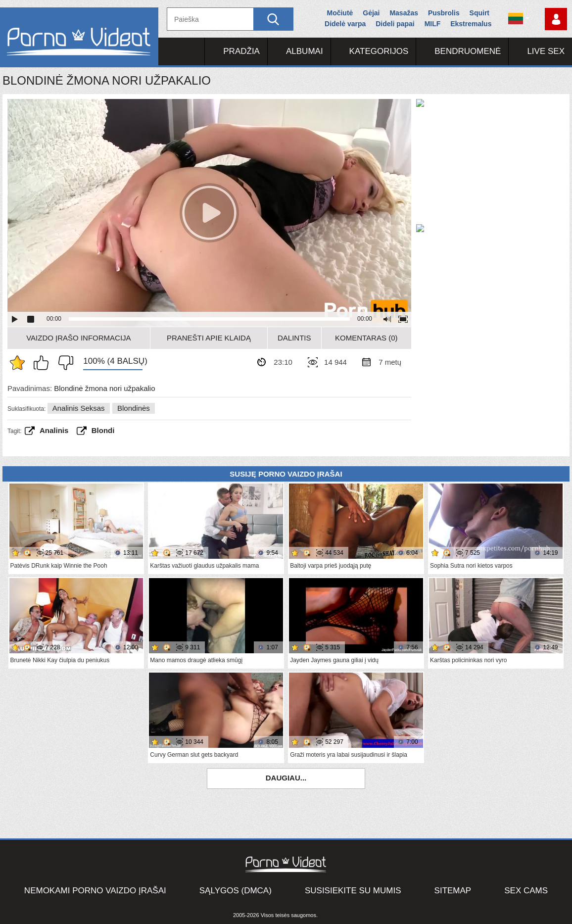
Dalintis (294, 338)
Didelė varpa (345, 24)
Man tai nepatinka (63, 363)
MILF (433, 24)
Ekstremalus (471, 24)
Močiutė (340, 13)
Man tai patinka (44, 363)
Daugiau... (286, 778)
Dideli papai (395, 24)
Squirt (479, 13)
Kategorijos (379, 51)
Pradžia (241, 51)
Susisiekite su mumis (353, 891)
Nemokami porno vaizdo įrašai (95, 891)
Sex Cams (526, 891)
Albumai (305, 51)
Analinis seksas (79, 408)
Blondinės (134, 408)
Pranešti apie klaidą (209, 338)
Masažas (404, 13)
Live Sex (546, 51)
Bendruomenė (468, 51)
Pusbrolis (444, 13)
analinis (54, 430)
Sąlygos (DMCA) (236, 891)
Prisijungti (556, 19)
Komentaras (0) (366, 338)
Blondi (103, 430)
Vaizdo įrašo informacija (78, 338)
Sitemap (453, 891)
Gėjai (371, 13)
